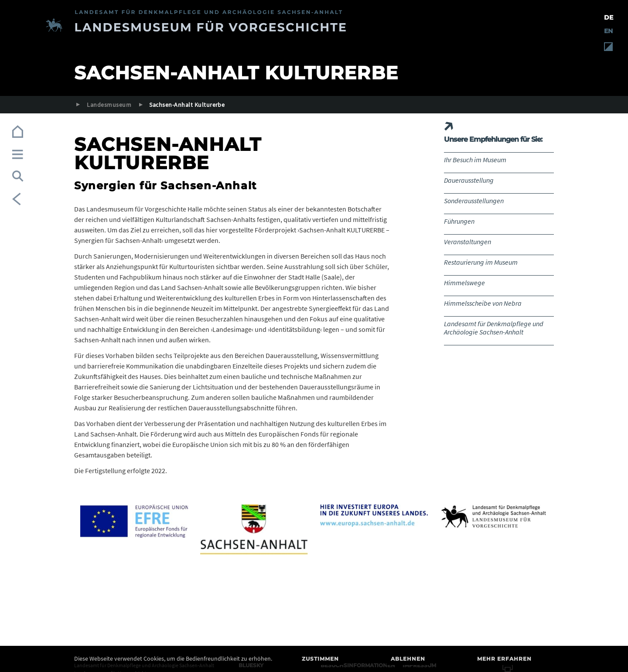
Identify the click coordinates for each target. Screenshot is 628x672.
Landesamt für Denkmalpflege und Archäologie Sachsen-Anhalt (494, 328)
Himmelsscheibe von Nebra (483, 303)
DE (609, 17)
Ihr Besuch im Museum (475, 160)
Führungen (459, 221)
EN (608, 31)
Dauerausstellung (469, 180)
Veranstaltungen (468, 242)
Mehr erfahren (504, 659)
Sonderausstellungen (474, 201)
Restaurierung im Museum (481, 262)
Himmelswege (464, 283)
